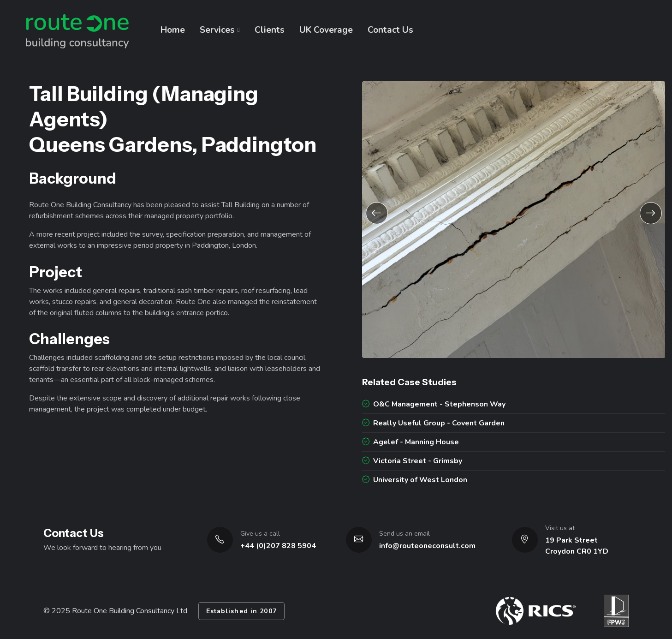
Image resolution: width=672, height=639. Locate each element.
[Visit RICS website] (536, 611)
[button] (377, 213)
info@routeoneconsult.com (427, 546)
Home (173, 30)
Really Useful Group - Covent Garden (433, 423)
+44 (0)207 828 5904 (278, 546)
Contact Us (390, 30)
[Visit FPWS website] (616, 611)
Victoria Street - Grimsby (412, 461)
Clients (270, 30)
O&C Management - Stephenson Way (434, 404)
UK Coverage (326, 30)
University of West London (415, 480)
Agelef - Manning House (410, 442)
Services (217, 30)
